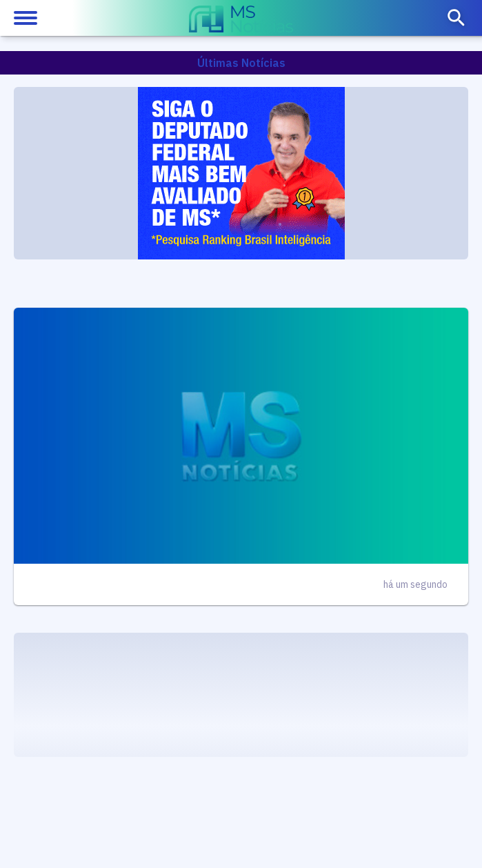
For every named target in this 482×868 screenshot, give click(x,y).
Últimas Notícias (241, 63)
